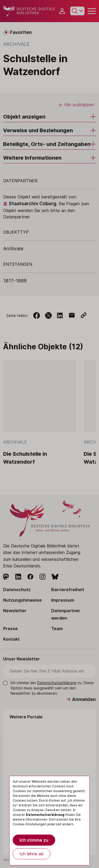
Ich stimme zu (34, 840)
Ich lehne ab (32, 854)
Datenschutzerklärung (45, 815)
